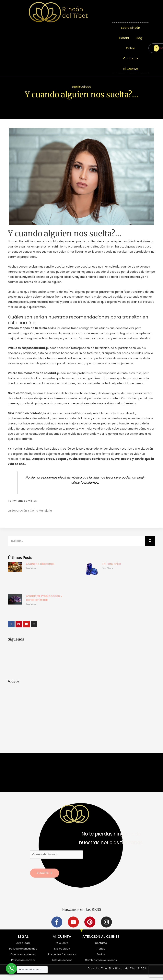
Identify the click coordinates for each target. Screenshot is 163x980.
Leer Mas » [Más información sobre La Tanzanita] (108, 568)
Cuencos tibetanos (40, 564)
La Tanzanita (112, 564)
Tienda (124, 38)
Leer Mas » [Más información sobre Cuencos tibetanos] (31, 568)
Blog (139, 38)
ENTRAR (157, 48)
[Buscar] (150, 541)
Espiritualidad (82, 87)
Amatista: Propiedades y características (44, 598)
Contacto (131, 58)
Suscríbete (45, 873)
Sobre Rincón (130, 28)
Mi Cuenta (131, 69)
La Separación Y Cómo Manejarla (30, 511)
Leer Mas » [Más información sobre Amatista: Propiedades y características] (31, 604)
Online (131, 48)
